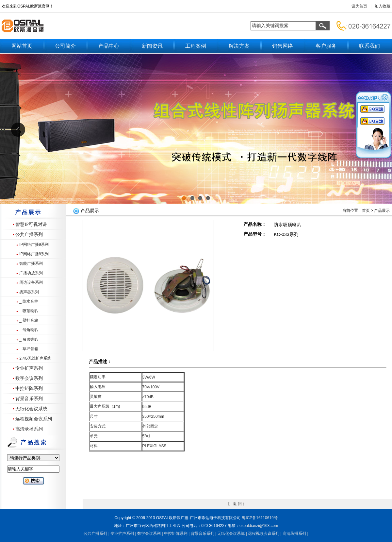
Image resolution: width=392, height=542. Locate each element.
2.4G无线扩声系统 (35, 358)
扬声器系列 (29, 292)
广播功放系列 (31, 273)
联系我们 (369, 46)
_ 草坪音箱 (29, 349)
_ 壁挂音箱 (29, 320)
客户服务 (326, 46)
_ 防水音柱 (29, 301)
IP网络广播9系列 (34, 245)
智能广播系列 (31, 263)
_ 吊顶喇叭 (29, 339)
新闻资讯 (152, 46)
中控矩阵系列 (29, 389)
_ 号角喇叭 (29, 330)
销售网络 (283, 46)
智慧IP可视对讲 (31, 224)
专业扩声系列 (29, 368)
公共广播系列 (29, 235)
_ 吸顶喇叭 (29, 311)
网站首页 (22, 46)
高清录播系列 (29, 429)
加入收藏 (383, 6)
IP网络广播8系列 (34, 254)
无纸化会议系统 (31, 409)
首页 (366, 211)
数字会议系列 (29, 378)
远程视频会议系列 (34, 419)
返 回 (237, 504)
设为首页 (359, 6)
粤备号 (260, 518)
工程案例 (196, 46)
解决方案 (239, 46)
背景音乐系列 (29, 399)
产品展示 (382, 211)
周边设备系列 (31, 282)
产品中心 (109, 46)
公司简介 (65, 46)
